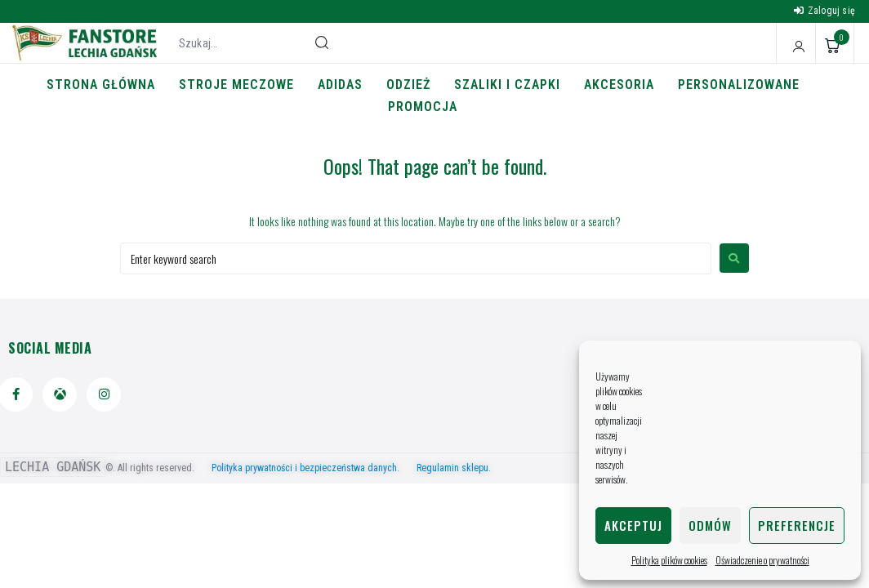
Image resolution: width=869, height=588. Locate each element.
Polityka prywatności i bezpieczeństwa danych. (313, 468)
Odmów (710, 525)
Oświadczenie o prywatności (762, 560)
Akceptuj (633, 525)
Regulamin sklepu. (454, 468)
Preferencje (797, 525)
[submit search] (322, 42)
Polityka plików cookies (669, 560)
